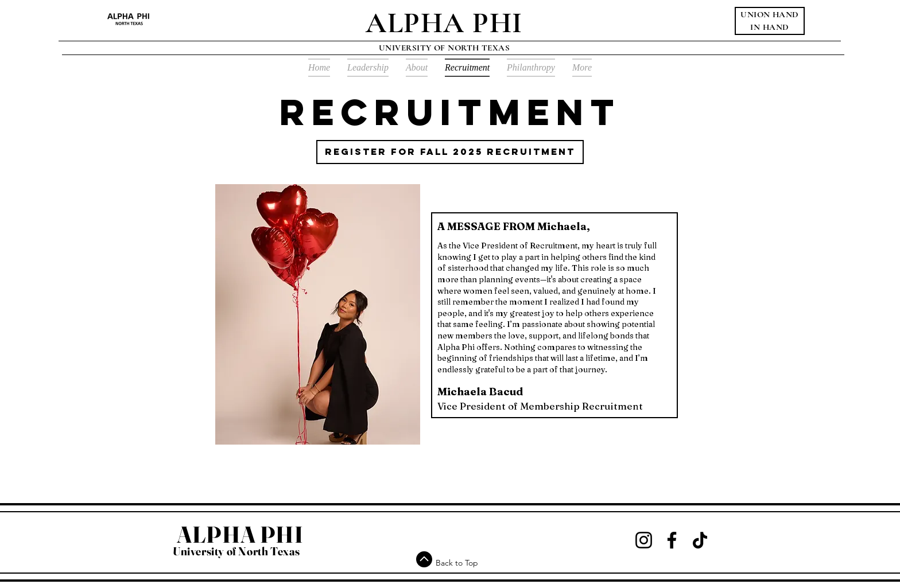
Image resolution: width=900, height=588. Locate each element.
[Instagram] (644, 540)
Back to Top (457, 563)
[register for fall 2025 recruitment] (450, 152)
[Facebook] (672, 540)
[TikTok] (700, 540)
